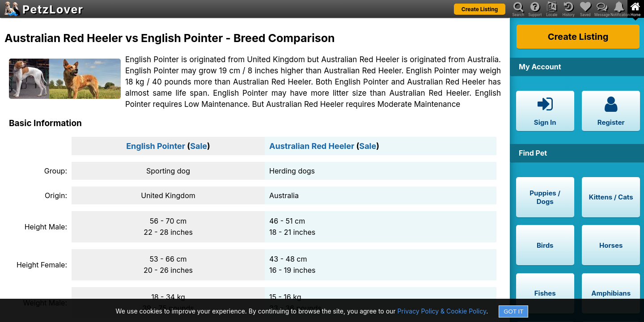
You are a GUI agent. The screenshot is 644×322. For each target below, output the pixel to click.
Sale (199, 146)
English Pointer (156, 146)
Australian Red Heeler (312, 146)
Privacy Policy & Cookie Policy (442, 311)
